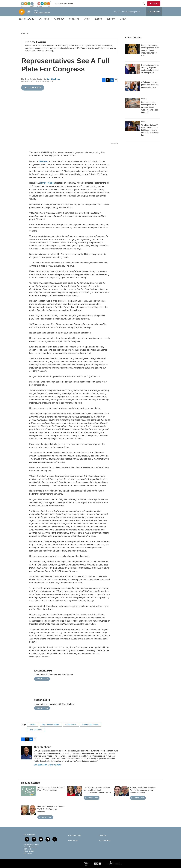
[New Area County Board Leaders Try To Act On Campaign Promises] (29, 815)
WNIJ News (44, 24)
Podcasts (74, 24)
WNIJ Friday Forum (90, 730)
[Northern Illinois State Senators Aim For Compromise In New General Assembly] (121, 796)
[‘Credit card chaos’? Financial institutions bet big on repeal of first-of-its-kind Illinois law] (133, 131)
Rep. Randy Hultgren (51, 730)
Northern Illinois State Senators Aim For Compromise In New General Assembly (143, 795)
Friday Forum (36, 47)
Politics (25, 38)
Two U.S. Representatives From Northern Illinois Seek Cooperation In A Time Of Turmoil (97, 795)
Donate (156, 6)
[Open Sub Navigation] (36, 24)
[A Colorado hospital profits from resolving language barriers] (133, 91)
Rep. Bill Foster (36, 735)
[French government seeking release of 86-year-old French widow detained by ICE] (133, 54)
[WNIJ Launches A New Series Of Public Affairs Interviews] (29, 796)
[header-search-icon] (145, 6)
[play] (22, 17)
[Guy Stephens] (26, 758)
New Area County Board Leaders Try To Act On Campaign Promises (51, 814)
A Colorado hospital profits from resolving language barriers (150, 90)
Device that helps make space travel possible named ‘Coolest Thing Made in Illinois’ (150, 112)
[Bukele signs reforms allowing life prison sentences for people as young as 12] (133, 74)
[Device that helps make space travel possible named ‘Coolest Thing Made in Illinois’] (133, 108)
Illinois (144, 104)
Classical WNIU (27, 24)
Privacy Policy (73, 846)
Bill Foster (44, 166)
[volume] (29, 17)
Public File (102, 840)
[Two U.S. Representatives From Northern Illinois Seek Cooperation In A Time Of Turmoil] (75, 796)
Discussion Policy (75, 840)
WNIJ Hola (59, 24)
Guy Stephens (53, 84)
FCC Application (104, 846)
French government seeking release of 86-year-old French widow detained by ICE (150, 55)
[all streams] (154, 17)
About (123, 24)
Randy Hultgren (48, 188)
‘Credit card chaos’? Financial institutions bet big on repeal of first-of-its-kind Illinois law (150, 135)
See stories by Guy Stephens (48, 770)
